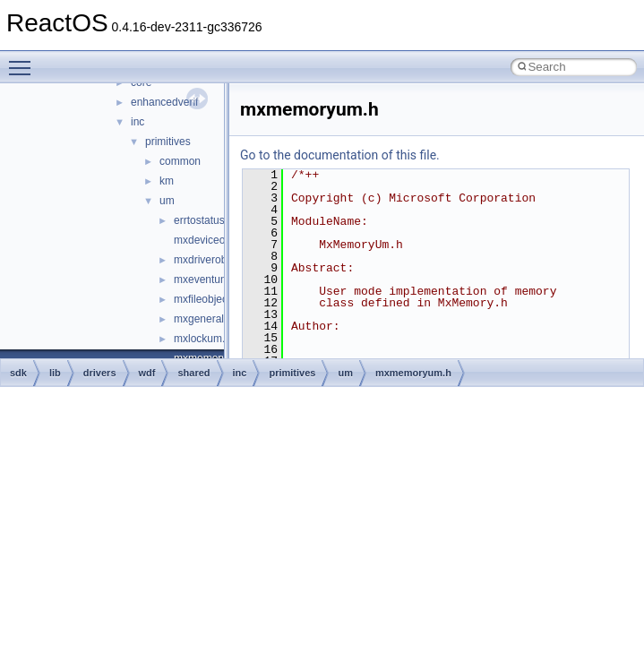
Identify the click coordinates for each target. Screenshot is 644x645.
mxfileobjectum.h (214, 299)
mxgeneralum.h (211, 319)
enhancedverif (164, 102)
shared (193, 373)
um (167, 201)
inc (137, 122)
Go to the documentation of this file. (340, 155)
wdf (147, 373)
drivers (100, 373)
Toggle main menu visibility (24, 60)
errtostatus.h (204, 220)
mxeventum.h (206, 279)
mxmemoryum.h (413, 373)
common (180, 161)
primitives (168, 142)
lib (55, 373)
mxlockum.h (202, 339)
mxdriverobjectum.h (221, 260)
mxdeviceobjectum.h (223, 240)
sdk (18, 373)
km (167, 181)
